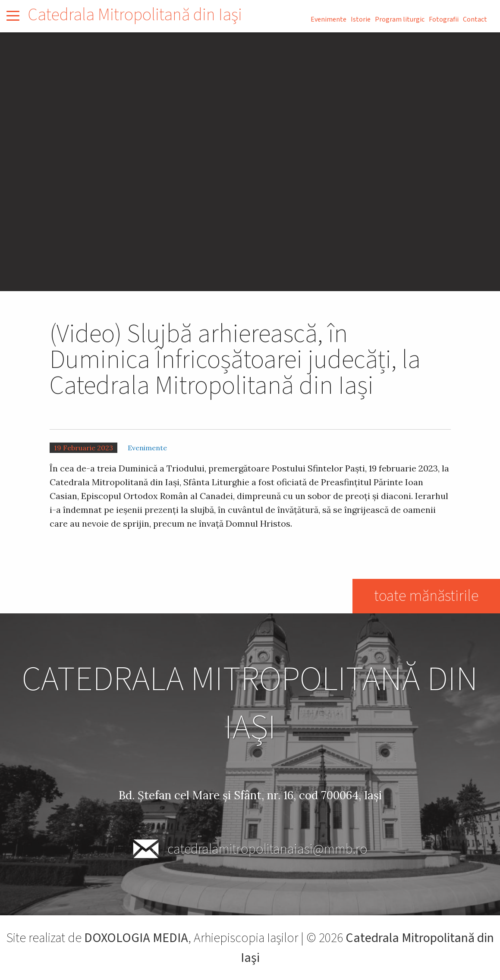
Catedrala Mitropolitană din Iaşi (135, 15)
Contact (475, 19)
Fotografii (444, 19)
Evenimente (329, 19)
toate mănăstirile (426, 596)
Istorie (361, 19)
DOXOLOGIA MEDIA (136, 938)
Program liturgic (400, 19)
